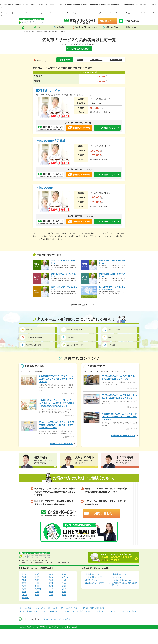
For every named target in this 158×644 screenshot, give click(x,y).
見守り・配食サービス (73, 345)
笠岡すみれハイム (48, 90)
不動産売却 (110, 345)
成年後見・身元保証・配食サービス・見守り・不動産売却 (38, 611)
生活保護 (68, 337)
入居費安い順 (116, 60)
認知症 (109, 337)
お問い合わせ (103, 513)
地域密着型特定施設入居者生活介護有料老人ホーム (124, 584)
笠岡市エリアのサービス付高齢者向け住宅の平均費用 (63, 68)
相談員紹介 (90, 611)
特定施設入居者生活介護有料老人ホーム (97, 583)
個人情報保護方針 (64, 619)
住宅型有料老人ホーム (119, 574)
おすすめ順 (65, 60)
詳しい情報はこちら (107, 128)
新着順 (80, 60)
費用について (130, 27)
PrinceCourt (44, 188)
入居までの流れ (110, 27)
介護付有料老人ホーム (92, 574)
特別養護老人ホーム (91, 580)
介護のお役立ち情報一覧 (61, 444)
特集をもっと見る (79, 305)
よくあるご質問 (112, 330)
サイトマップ (114, 611)
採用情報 (53, 619)
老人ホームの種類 (25, 608)
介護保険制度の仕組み (32, 337)
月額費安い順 (96, 60)
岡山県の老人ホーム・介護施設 (33, 32)
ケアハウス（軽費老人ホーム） (122, 580)
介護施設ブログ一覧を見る (123, 436)
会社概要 (46, 619)
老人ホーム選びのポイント (75, 330)
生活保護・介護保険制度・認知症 (94, 608)
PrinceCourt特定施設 (51, 141)
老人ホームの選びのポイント (70, 608)
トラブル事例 (65, 611)
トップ (20, 32)
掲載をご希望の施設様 (129, 611)
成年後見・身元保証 (31, 345)
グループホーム (116, 577)
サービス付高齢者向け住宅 (93, 577)
